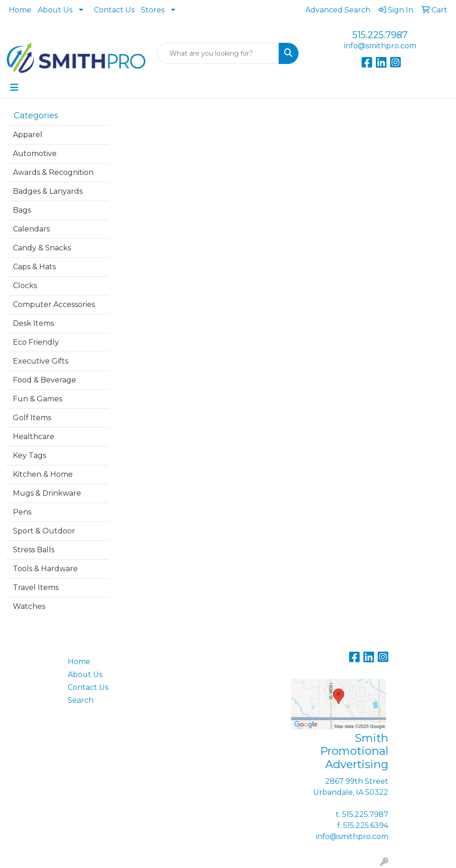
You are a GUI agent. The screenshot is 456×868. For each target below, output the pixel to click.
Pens (22, 512)
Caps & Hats (34, 267)
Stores (153, 10)
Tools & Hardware (45, 569)
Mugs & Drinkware (47, 493)
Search (81, 700)
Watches (29, 606)
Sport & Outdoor (44, 531)
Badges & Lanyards (48, 191)
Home (20, 10)
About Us (55, 10)
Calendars (31, 229)
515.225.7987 (380, 35)
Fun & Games (38, 399)
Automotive (35, 153)
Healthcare (34, 437)
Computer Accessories (54, 304)
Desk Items (33, 323)
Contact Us (114, 10)
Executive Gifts (41, 361)
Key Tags (29, 455)
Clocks (25, 286)
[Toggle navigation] (14, 87)
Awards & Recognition (53, 172)
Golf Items (32, 418)
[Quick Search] (218, 53)
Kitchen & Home (43, 474)
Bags (22, 210)
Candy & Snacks (42, 248)
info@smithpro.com (380, 46)
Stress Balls (34, 550)
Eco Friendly (36, 342)
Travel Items (36, 587)
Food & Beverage (44, 380)
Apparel (28, 135)
